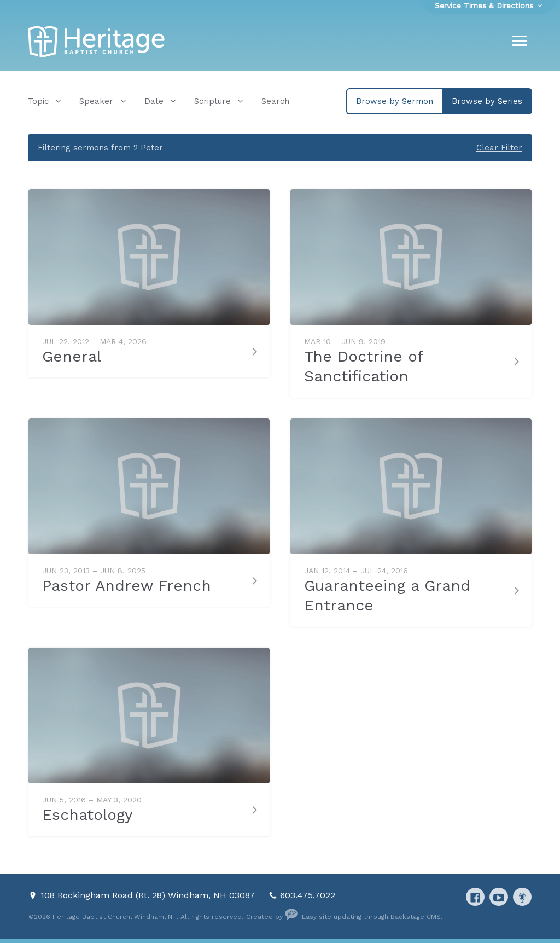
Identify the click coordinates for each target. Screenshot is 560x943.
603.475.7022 (308, 895)
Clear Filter (499, 148)
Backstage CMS (416, 917)
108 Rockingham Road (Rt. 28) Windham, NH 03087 (149, 895)
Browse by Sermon (395, 101)
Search (275, 101)
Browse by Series (487, 101)
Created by (272, 917)
